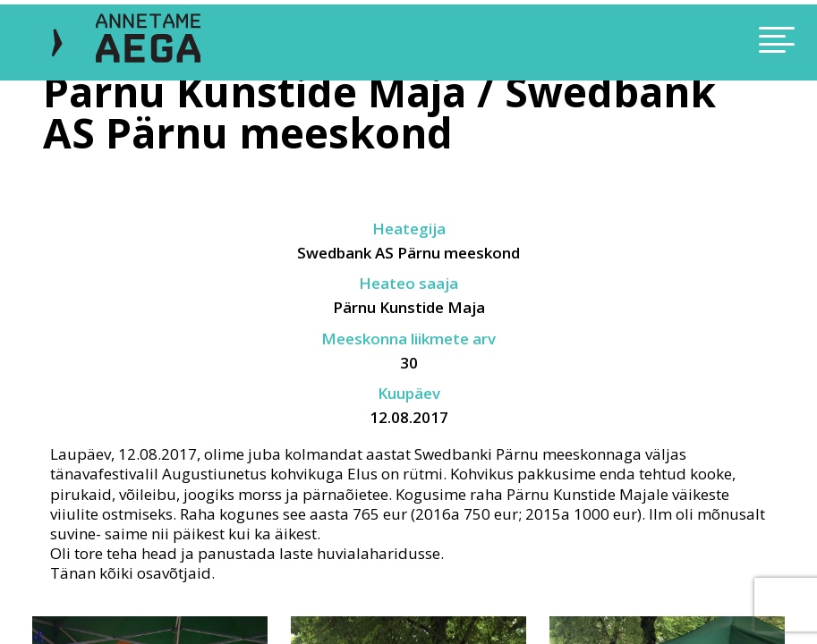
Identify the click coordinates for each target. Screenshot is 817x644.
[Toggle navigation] (695, 42)
